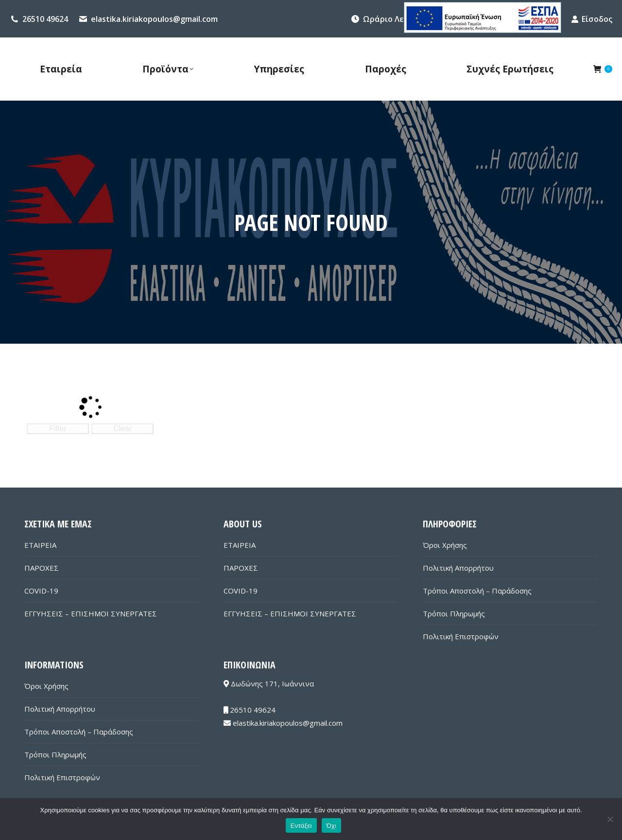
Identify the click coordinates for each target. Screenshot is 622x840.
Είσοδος (592, 19)
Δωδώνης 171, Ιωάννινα (269, 683)
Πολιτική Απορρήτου (458, 568)
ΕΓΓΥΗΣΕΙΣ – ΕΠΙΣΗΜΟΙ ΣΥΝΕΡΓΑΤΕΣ (91, 613)
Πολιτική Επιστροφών (461, 636)
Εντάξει (301, 826)
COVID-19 (41, 591)
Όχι (332, 826)
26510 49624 (45, 19)
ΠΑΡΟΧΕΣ (42, 568)
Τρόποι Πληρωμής (454, 613)
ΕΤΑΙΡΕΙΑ (40, 545)
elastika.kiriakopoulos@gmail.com (154, 19)
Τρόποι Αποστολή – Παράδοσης (477, 591)
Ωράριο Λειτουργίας (403, 19)
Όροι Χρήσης (445, 545)
